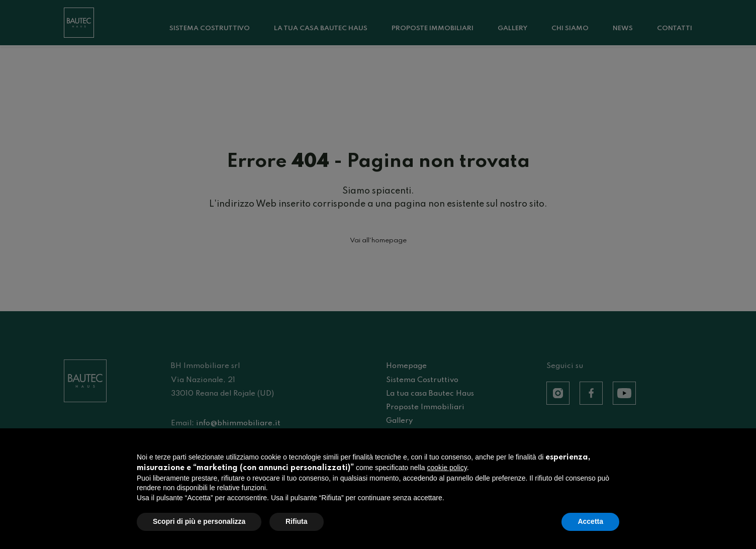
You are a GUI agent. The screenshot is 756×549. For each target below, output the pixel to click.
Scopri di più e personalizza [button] (199, 522)
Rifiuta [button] (297, 522)
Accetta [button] (590, 522)
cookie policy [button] (447, 468)
